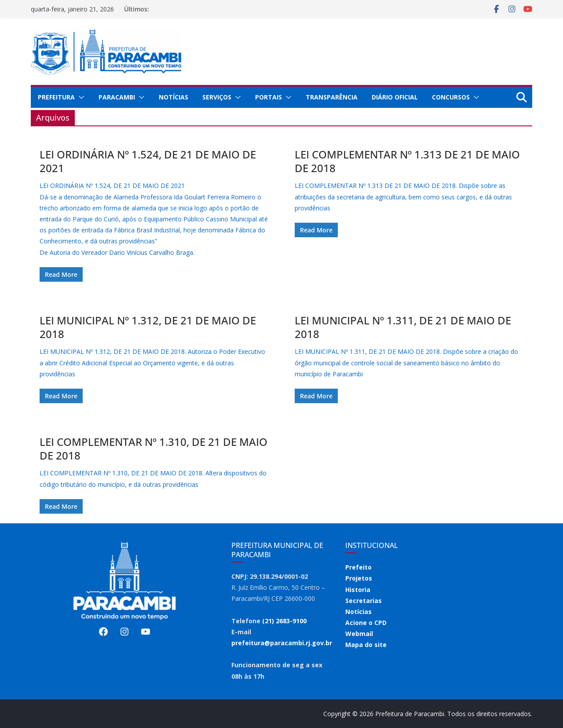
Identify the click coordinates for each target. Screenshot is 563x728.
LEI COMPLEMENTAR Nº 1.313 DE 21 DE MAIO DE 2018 (407, 161)
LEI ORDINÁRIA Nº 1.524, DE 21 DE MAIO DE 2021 (148, 161)
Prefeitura (56, 97)
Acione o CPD (366, 623)
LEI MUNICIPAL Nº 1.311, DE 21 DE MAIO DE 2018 (403, 327)
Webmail (359, 634)
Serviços (217, 97)
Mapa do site (366, 645)
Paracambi (117, 97)
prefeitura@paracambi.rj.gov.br (282, 643)
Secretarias (364, 601)
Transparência (332, 97)
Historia (358, 590)
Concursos (451, 97)
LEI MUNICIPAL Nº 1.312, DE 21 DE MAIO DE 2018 (148, 327)
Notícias (174, 97)
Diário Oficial (395, 97)
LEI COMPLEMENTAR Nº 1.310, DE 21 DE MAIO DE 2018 (154, 449)
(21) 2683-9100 (284, 621)
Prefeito (358, 567)
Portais (269, 97)
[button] (80, 97)
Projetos (359, 578)
